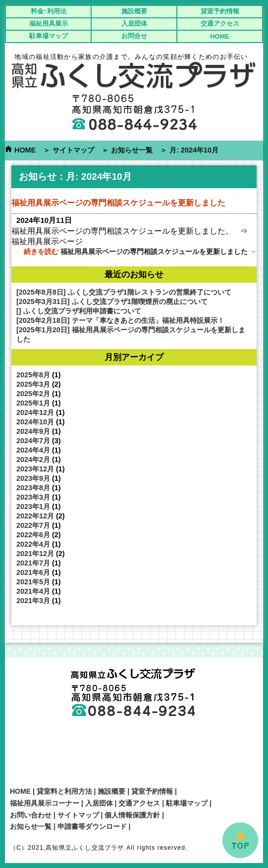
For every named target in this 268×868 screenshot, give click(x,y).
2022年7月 (33, 525)
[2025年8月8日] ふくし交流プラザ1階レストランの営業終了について (124, 292)
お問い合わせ (31, 815)
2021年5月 (33, 582)
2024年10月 (35, 422)
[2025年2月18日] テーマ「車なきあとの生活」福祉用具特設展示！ (120, 320)
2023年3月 (33, 497)
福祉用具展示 (49, 24)
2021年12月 (35, 554)
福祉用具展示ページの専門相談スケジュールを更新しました (118, 203)
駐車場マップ (49, 36)
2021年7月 (33, 563)
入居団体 (134, 24)
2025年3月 (33, 384)
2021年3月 (33, 601)
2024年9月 (33, 431)
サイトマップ (73, 150)
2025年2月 (33, 394)
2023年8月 (33, 488)
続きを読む (140, 252)
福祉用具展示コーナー (45, 803)
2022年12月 (35, 516)
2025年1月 (33, 403)
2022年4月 (33, 544)
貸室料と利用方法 (64, 791)
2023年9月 (33, 478)
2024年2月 (33, 460)
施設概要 (134, 11)
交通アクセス (220, 24)
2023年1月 (33, 507)
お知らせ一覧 (132, 150)
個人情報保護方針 (132, 815)
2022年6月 (33, 535)
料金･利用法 (49, 11)
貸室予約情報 (220, 11)
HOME (219, 36)
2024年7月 (33, 441)
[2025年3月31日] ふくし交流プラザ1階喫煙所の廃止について (112, 302)
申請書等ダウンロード (92, 826)
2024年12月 (35, 412)
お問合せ (134, 36)
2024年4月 (33, 450)
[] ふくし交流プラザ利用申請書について (79, 311)
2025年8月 (33, 375)
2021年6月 (33, 572)
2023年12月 (35, 469)
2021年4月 (33, 591)
